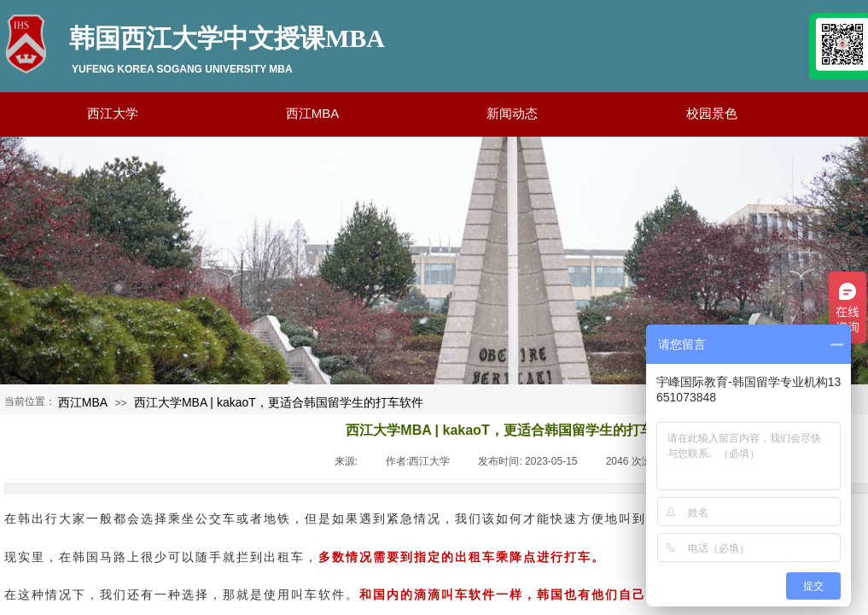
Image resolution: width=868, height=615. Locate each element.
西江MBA (83, 402)
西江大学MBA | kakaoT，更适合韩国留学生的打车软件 (279, 402)
